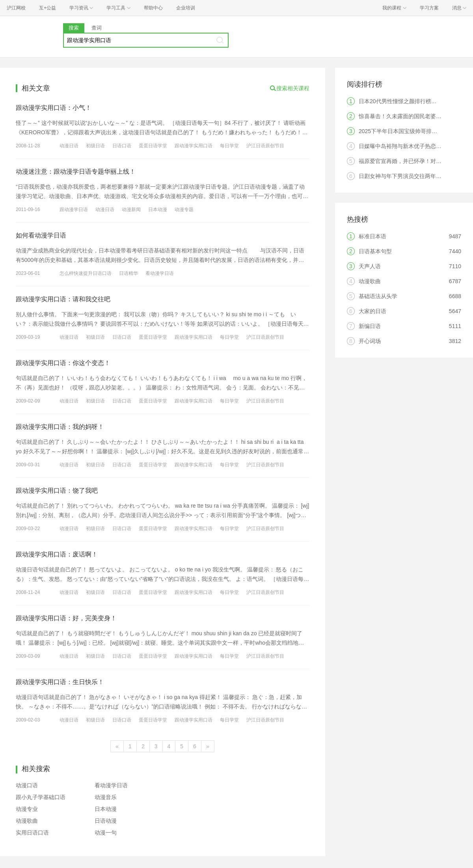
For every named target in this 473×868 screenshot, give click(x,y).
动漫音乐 (106, 797)
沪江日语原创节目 (265, 146)
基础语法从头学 (378, 296)
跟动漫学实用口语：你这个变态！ (63, 363)
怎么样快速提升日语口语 (86, 273)
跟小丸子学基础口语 (41, 797)
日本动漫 (158, 210)
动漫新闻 (131, 210)
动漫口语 (27, 785)
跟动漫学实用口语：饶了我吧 (57, 491)
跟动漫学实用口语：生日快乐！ (60, 682)
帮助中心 (153, 8)
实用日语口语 (32, 833)
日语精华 (128, 273)
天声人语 (370, 266)
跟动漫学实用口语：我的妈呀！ (60, 427)
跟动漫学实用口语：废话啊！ (57, 554)
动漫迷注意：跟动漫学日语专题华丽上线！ (76, 172)
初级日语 (95, 146)
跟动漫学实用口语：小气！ (54, 108)
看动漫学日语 (160, 273)
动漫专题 (184, 210)
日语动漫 (106, 821)
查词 (97, 28)
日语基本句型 (375, 251)
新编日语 (370, 326)
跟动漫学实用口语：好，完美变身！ (66, 618)
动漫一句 (106, 833)
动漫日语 (69, 146)
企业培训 (186, 8)
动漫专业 (27, 809)
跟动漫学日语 (74, 210)
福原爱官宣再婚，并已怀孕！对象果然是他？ (414, 161)
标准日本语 (372, 236)
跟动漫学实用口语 (194, 146)
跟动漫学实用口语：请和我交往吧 (63, 299)
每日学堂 (229, 146)
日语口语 (122, 146)
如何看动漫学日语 (41, 235)
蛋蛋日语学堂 (153, 146)
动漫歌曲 (27, 821)
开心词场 (370, 341)
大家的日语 (372, 311)
